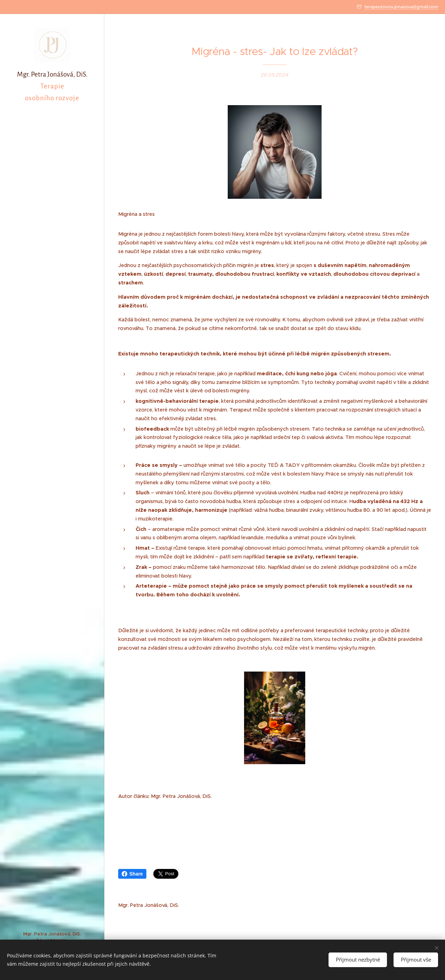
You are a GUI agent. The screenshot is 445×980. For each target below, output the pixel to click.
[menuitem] (52, 488)
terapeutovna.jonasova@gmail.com (401, 7)
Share (132, 874)
